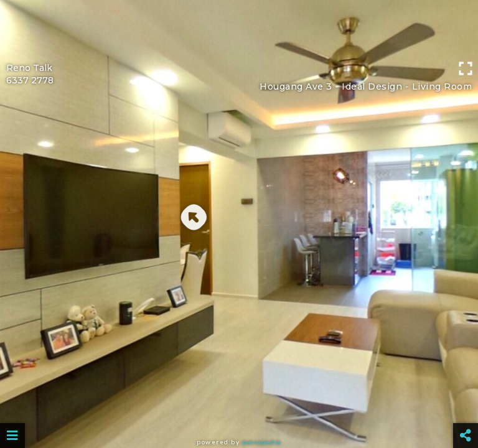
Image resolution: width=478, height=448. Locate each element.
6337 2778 (30, 80)
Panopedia (262, 442)
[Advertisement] (239, 28)
